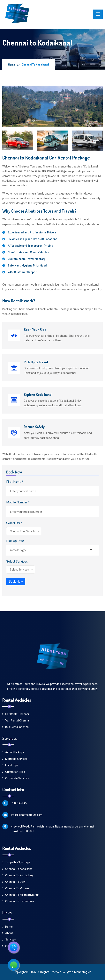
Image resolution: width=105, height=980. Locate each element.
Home (11, 64)
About (8, 933)
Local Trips (10, 765)
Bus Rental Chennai (16, 727)
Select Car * (14, 523)
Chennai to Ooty (14, 882)
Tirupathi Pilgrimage (16, 862)
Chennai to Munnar (16, 888)
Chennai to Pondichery (18, 875)
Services (9, 940)
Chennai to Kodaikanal (18, 869)
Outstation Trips (14, 772)
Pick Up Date (15, 541)
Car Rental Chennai (16, 714)
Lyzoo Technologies (79, 972)
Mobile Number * (18, 502)
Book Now (16, 582)
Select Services (17, 561)
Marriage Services (15, 759)
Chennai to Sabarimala (18, 901)
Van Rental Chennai (16, 721)
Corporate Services (16, 778)
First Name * (15, 482)
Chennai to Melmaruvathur (21, 895)
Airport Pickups (13, 752)
